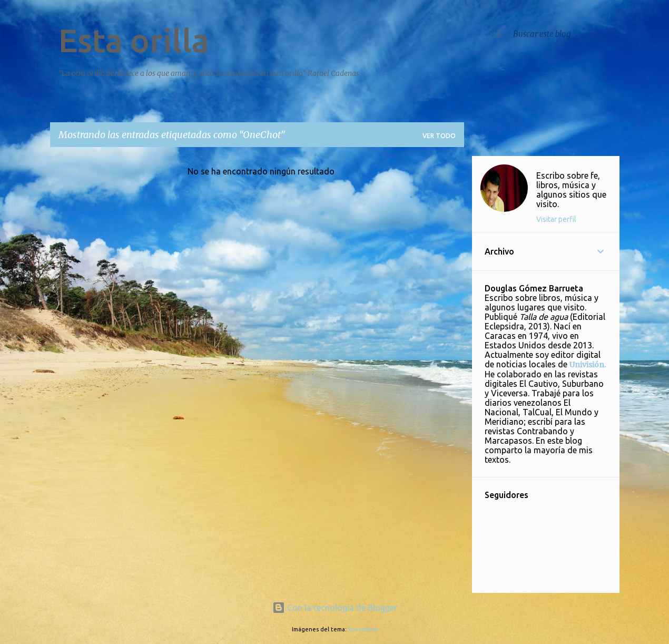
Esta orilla (134, 40)
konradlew (363, 629)
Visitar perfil (556, 219)
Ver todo (439, 136)
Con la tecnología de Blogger (335, 608)
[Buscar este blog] (564, 34)
